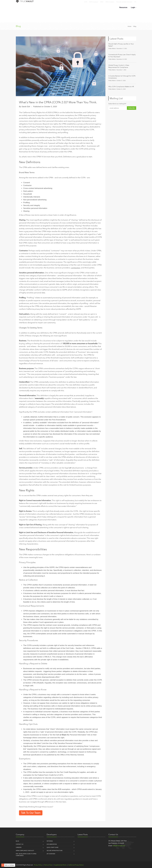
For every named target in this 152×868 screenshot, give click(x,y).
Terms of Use (48, 865)
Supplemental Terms (60, 865)
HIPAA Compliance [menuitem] (110, 2)
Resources (123, 7)
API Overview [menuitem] (51, 854)
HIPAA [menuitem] (102, 2)
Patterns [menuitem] (50, 841)
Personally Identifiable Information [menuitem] (124, 2)
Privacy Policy (38, 865)
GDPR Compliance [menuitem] (94, 2)
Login (133, 7)
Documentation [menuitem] (52, 844)
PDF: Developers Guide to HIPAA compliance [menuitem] (26, 855)
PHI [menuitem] (135, 2)
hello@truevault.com (119, 846)
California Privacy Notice (76, 865)
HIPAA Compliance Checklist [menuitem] (25, 851)
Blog (18, 26)
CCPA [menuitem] (86, 2)
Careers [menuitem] (19, 847)
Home (129, 26)
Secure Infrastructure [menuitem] (55, 851)
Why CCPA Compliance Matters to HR (121, 87)
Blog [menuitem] (17, 841)
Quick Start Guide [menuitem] (53, 847)
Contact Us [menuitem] (20, 844)
